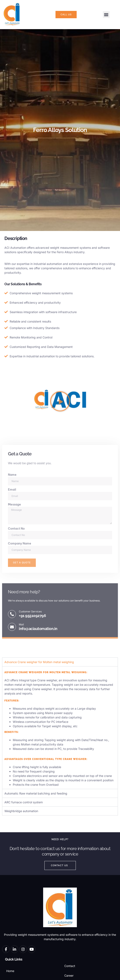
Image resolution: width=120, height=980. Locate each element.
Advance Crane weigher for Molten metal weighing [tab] (39, 662)
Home (10, 971)
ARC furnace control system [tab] (24, 802)
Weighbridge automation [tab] (21, 811)
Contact (70, 966)
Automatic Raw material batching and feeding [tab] (36, 793)
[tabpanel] (60, 728)
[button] (106, 15)
